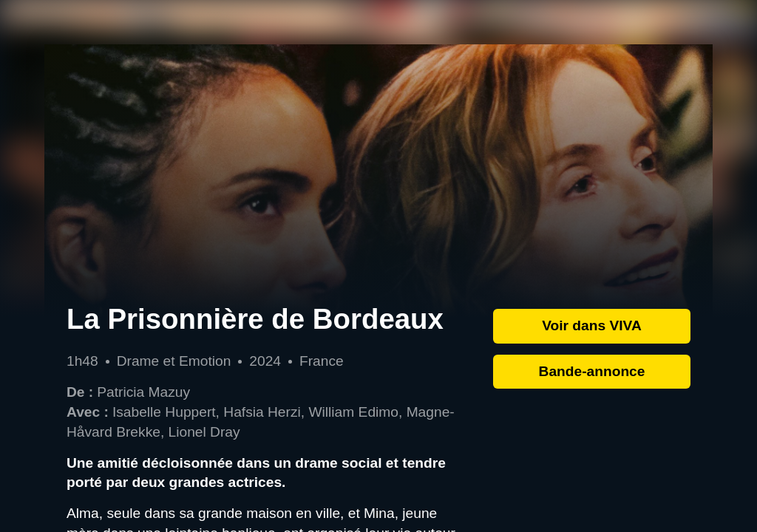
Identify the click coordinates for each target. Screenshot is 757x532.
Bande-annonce (592, 371)
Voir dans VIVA (592, 325)
